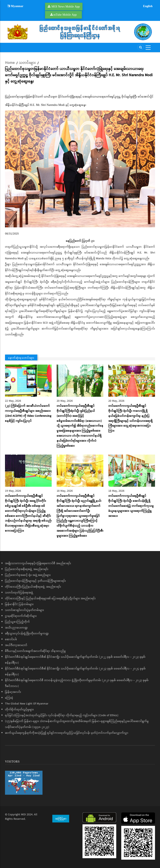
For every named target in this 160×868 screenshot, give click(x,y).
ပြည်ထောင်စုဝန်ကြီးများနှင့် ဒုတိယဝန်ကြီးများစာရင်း (35, 581)
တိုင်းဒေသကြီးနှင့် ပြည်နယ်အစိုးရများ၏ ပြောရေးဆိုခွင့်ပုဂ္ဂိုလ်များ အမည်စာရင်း (50, 598)
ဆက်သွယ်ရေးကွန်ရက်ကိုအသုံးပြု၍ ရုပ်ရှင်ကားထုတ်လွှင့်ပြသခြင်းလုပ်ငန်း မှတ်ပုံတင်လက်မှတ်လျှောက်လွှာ (67, 733)
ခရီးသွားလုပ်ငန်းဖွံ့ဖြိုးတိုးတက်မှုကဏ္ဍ (27, 634)
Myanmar (15, 6)
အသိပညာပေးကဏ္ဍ (16, 628)
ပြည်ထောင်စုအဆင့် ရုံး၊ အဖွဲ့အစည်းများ (28, 575)
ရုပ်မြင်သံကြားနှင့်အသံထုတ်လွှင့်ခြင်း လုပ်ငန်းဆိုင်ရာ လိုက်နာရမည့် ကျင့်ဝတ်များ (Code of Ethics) (62, 715)
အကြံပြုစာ (61, 819)
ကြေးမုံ (9, 698)
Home (10, 63)
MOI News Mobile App (66, 6)
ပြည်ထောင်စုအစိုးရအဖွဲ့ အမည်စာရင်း (27, 569)
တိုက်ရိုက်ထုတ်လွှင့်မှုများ (19, 710)
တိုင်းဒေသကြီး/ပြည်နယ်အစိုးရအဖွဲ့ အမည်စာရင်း (33, 587)
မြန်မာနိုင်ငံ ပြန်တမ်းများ (19, 604)
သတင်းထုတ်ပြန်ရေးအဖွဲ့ (19, 593)
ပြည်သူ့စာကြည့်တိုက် (17, 622)
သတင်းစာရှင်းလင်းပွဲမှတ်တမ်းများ (24, 610)
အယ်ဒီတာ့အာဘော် (16, 645)
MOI (23, 815)
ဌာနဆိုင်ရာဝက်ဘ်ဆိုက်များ (21, 616)
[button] (80, 169)
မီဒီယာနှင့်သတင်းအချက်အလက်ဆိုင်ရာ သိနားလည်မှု (35, 651)
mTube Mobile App (65, 15)
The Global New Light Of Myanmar (27, 704)
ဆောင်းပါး (11, 639)
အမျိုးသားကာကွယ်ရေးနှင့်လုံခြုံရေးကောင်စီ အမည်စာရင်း (38, 563)
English (148, 6)
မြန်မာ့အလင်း (13, 692)
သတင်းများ (27, 63)
